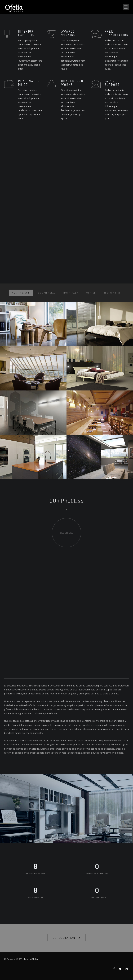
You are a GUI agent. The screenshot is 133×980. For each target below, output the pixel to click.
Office (91, 296)
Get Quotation (64, 938)
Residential (112, 296)
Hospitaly (71, 296)
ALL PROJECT (21, 296)
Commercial (47, 296)
